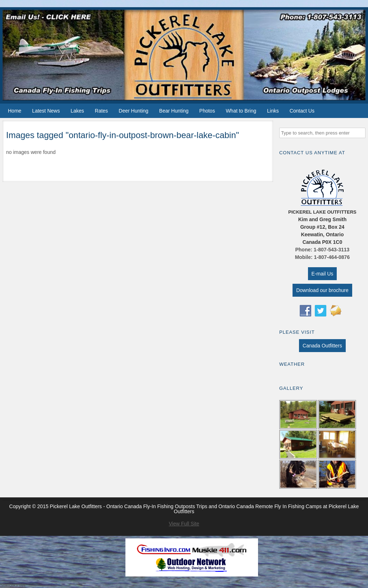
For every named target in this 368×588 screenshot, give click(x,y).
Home (15, 111)
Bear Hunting (174, 111)
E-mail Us (323, 274)
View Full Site (184, 524)
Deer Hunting (134, 111)
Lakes (77, 111)
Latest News (46, 111)
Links (273, 111)
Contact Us (302, 111)
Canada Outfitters (322, 346)
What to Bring (241, 111)
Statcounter (13, 585)
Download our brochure (322, 290)
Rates (102, 111)
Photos (207, 111)
